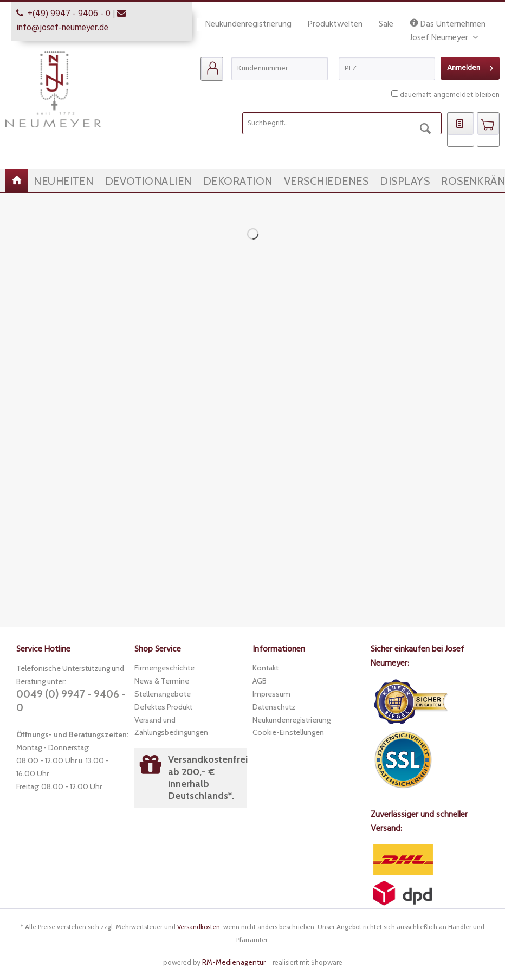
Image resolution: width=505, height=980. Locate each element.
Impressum (271, 694)
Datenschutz (274, 707)
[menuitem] (212, 69)
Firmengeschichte (164, 668)
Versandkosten (199, 927)
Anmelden (470, 67)
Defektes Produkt (163, 707)
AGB (260, 681)
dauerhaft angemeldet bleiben (450, 95)
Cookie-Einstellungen (288, 732)
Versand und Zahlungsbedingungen (171, 726)
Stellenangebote (163, 694)
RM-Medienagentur (234, 962)
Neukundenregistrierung (248, 24)
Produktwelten (335, 24)
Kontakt (266, 668)
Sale (386, 24)
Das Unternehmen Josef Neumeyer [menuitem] (448, 25)
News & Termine (162, 681)
